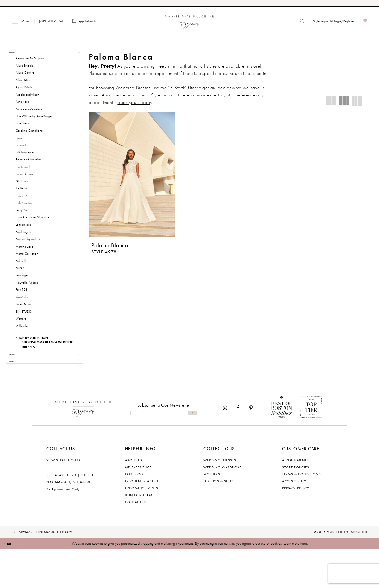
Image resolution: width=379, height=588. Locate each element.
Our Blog (134, 513)
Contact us (136, 541)
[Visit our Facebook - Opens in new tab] (238, 447)
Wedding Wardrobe (222, 506)
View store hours (63, 499)
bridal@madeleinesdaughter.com (43, 571)
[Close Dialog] (8, 582)
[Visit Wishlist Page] (366, 24)
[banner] (190, 24)
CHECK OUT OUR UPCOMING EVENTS (224, 4)
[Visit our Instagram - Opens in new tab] (225, 447)
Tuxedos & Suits (219, 520)
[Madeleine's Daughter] (84, 447)
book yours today (135, 105)
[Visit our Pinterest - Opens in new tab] (251, 447)
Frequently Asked (141, 520)
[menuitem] (21, 24)
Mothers (212, 513)
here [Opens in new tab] (185, 98)
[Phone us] (51, 24)
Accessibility (294, 520)
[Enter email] (164, 452)
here (304, 582)
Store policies (295, 506)
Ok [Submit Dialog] (19, 582)
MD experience (138, 506)
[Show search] (302, 24)
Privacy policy (295, 527)
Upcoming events (142, 527)
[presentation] (132, 178)
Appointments (295, 499)
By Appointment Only (63, 528)
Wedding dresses (220, 499)
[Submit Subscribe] (191, 452)
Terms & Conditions (301, 513)
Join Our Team (139, 534)
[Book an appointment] (85, 24)
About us (134, 499)
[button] (21, 24)
